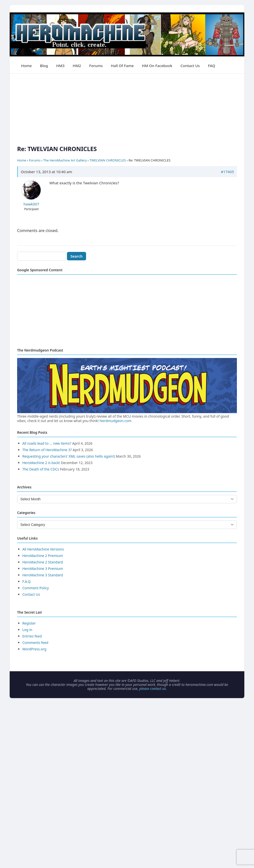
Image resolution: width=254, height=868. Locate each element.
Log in (27, 630)
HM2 (77, 66)
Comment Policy (36, 588)
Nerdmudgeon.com (115, 421)
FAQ (211, 66)
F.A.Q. (27, 581)
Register (29, 623)
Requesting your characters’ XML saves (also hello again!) (69, 456)
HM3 (60, 66)
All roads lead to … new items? (47, 443)
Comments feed (35, 643)
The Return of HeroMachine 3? (47, 450)
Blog (44, 66)
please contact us (152, 689)
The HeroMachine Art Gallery (65, 160)
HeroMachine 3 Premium (43, 569)
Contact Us (190, 66)
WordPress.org (34, 649)
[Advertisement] (127, 108)
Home (26, 66)
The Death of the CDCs (41, 469)
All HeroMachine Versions (43, 549)
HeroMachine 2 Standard (43, 562)
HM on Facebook (157, 66)
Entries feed (32, 636)
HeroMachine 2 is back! (41, 463)
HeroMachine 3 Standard (43, 575)
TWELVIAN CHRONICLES (108, 160)
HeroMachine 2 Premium (43, 556)
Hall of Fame (122, 66)
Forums (96, 66)
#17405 (228, 172)
